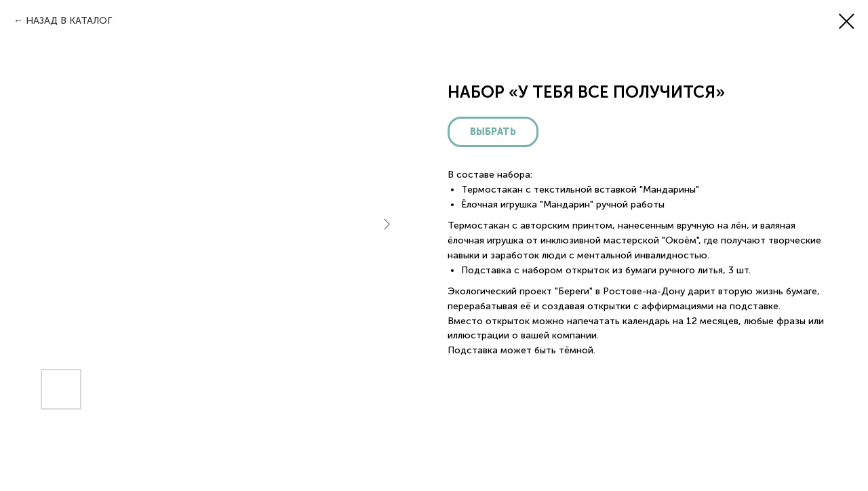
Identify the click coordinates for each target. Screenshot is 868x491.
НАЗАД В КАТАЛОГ (69, 21)
